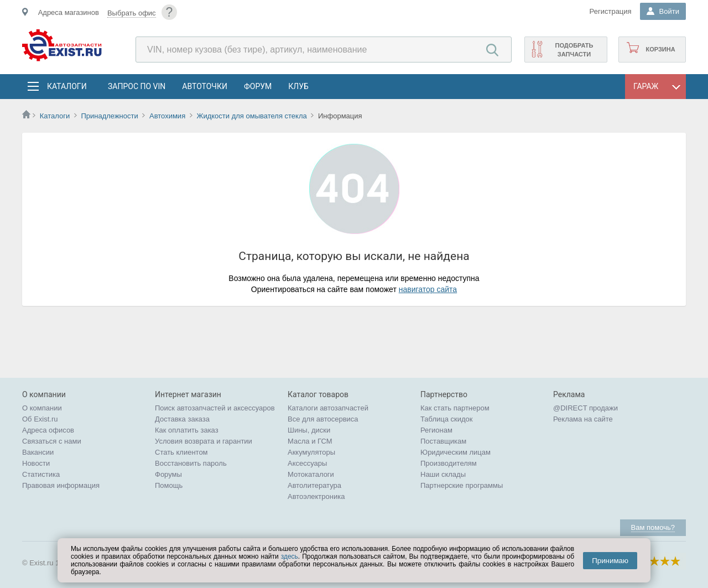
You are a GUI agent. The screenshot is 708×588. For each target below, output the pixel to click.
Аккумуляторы (311, 452)
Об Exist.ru (40, 419)
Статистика (41, 474)
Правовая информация (61, 485)
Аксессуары (307, 463)
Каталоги (66, 86)
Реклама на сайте (583, 419)
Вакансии (38, 452)
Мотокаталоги (311, 474)
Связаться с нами (52, 441)
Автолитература (314, 485)
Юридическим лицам (455, 452)
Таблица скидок (447, 419)
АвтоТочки (205, 86)
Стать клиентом (181, 452)
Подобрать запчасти (574, 50)
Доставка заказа (182, 419)
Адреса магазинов (69, 12)
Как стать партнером (455, 408)
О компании (42, 408)
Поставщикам (443, 441)
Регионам (436, 430)
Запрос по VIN (137, 86)
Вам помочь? (653, 527)
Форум (258, 86)
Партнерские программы (462, 485)
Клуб (298, 86)
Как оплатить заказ (187, 430)
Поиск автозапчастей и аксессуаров (215, 408)
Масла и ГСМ (310, 441)
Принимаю (610, 561)
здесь (290, 556)
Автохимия (167, 116)
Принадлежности (109, 116)
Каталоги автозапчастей (328, 408)
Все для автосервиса (323, 419)
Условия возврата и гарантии (204, 441)
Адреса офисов (48, 430)
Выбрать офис (132, 13)
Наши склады (443, 474)
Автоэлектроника (316, 496)
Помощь (169, 485)
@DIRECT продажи (585, 408)
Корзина (660, 49)
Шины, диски (309, 430)
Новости (36, 463)
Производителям (449, 463)
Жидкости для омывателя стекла (251, 116)
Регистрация (611, 11)
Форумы (168, 474)
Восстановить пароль (191, 463)
